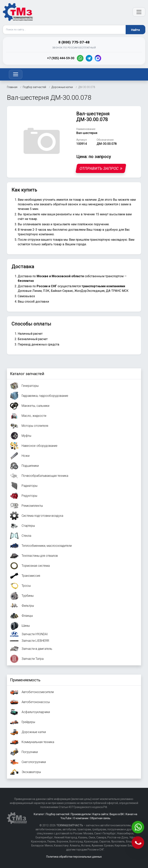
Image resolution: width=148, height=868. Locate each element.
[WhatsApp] (80, 58)
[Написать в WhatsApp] (138, 828)
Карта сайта (100, 814)
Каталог (39, 814)
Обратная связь (100, 818)
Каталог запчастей (27, 374)
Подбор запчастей (58, 814)
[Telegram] (89, 58)
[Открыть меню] (139, 12)
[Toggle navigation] (16, 74)
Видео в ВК (117, 814)
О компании (81, 818)
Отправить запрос (101, 168)
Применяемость (25, 680)
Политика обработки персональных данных (74, 857)
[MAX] (98, 58)
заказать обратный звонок (59, 204)
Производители (81, 814)
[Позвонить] (138, 843)
